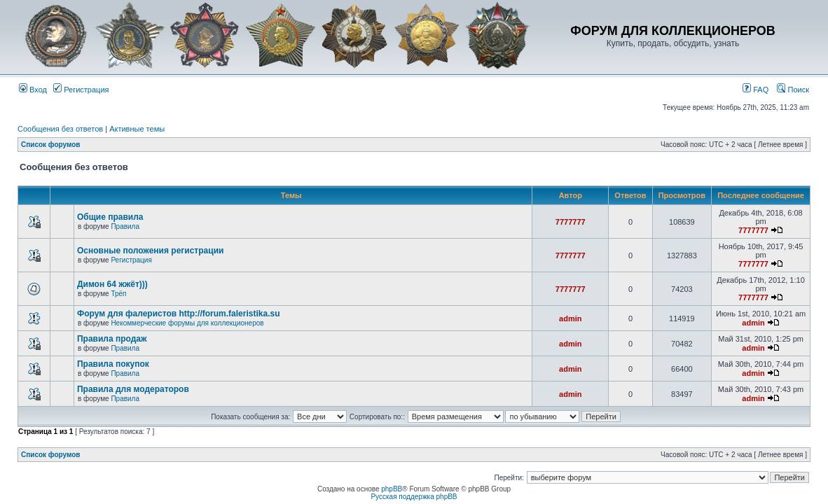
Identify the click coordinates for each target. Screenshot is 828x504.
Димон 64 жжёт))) (112, 284)
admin (570, 318)
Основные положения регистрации (150, 251)
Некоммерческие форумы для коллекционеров (187, 323)
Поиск (793, 90)
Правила (125, 226)
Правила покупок (113, 364)
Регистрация (81, 90)
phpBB (392, 489)
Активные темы (137, 129)
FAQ (755, 90)
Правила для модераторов (133, 389)
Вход (33, 90)
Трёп (118, 294)
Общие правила (110, 217)
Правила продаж (112, 339)
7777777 (571, 222)
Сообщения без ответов (60, 129)
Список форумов (51, 145)
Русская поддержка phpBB (414, 497)
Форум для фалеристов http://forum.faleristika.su (179, 314)
